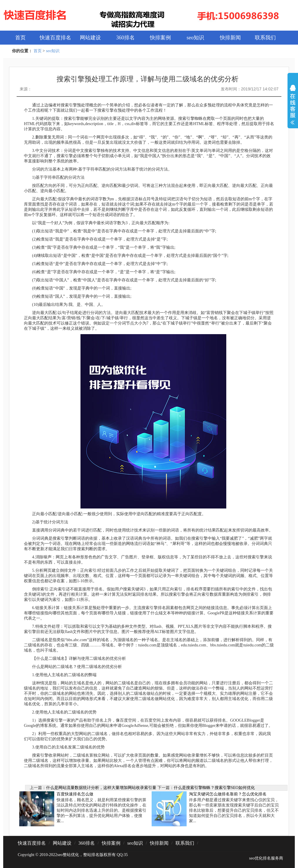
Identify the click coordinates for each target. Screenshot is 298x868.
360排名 (126, 38)
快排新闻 (230, 38)
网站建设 (90, 38)
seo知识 (195, 38)
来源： (26, 89)
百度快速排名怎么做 (75, 794)
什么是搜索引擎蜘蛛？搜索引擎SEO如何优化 (214, 788)
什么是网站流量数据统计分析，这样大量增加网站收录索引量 (101, 788)
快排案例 (160, 38)
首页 (20, 38)
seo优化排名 (260, 858)
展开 (293, 108)
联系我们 (265, 38)
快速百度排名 (55, 38)
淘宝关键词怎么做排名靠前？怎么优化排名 (228, 794)
